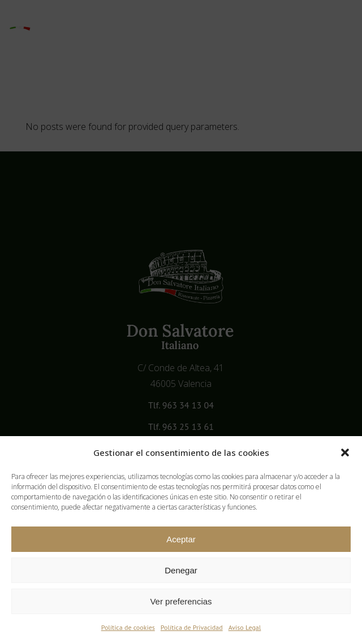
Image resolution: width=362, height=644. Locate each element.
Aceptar (181, 539)
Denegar (181, 570)
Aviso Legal (245, 627)
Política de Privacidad (192, 627)
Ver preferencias (181, 601)
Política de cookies (128, 627)
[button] (345, 452)
